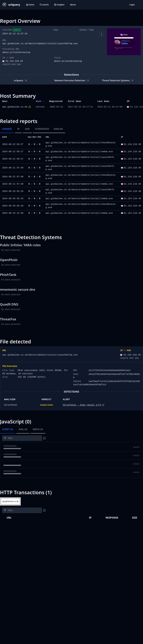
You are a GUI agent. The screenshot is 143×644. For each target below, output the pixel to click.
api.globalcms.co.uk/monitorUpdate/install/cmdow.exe (79, 152)
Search (44, 5)
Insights (59, 5)
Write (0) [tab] (38, 429)
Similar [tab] (58, 129)
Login (132, 5)
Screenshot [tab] (42, 129)
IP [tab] (18, 129)
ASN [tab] (27, 129)
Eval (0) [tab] (23, 429)
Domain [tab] (7, 129)
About (73, 5)
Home (30, 5)
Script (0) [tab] (8, 429)
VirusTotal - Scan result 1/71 (82, 405)
